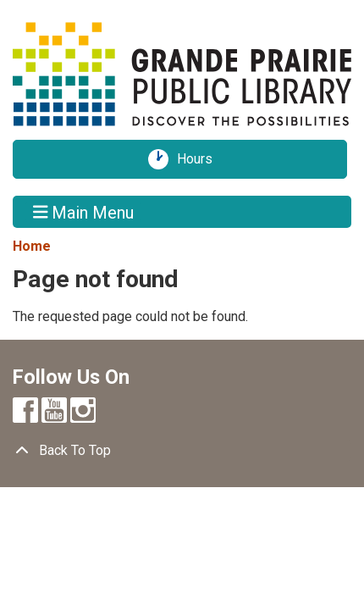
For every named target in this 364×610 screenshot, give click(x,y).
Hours (201, 159)
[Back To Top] (182, 451)
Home (32, 246)
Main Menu (84, 212)
